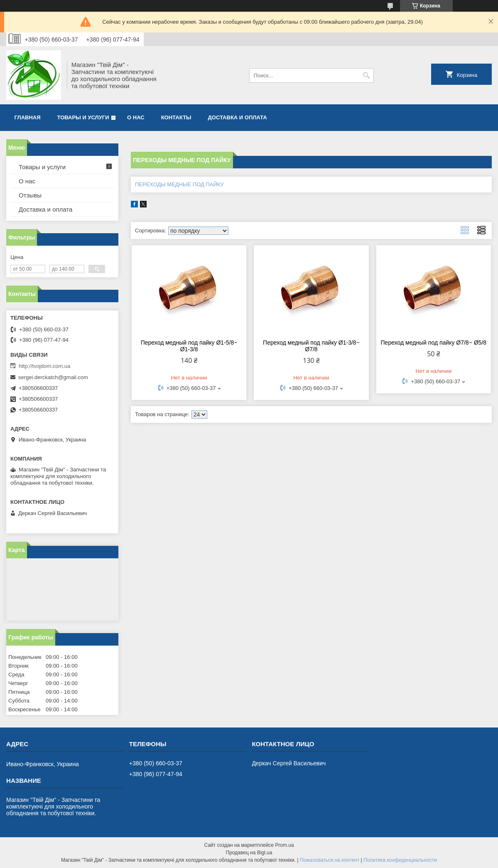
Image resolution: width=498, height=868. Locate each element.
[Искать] (367, 75)
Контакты (176, 117)
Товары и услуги (83, 117)
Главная (28, 117)
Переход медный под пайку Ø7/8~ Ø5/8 (434, 343)
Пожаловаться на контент (330, 860)
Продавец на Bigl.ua (249, 853)
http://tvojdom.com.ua (44, 366)
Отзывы (30, 195)
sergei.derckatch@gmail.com (53, 377)
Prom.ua (284, 845)
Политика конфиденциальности (400, 860)
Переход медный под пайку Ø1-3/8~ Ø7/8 (311, 346)
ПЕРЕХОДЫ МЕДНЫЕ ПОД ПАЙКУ (179, 184)
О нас (136, 117)
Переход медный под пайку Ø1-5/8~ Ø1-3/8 (189, 346)
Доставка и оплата (238, 117)
